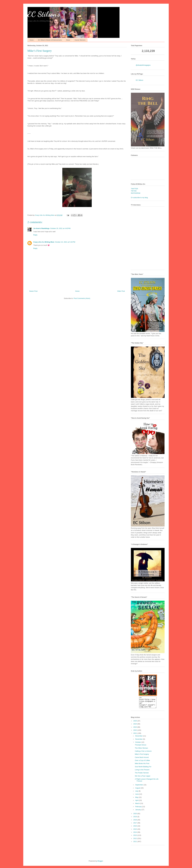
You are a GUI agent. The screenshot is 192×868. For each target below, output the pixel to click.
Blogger (100, 863)
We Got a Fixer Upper (143, 778)
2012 (135, 841)
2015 (135, 831)
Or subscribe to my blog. (140, 198)
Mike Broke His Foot (142, 766)
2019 (135, 819)
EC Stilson (140, 80)
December (139, 738)
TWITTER (134, 189)
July (137, 793)
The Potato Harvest (142, 775)
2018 (135, 822)
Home (32, 40)
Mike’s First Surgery (142, 756)
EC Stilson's (44, 14)
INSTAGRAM (136, 193)
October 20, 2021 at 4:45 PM (60, 228)
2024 (135, 726)
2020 (135, 816)
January (138, 812)
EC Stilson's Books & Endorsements (50, 40)
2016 (135, 828)
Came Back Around (142, 760)
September (139, 787)
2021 (135, 735)
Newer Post (33, 291)
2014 (135, 834)
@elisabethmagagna (143, 65)
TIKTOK (134, 191)
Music (68, 40)
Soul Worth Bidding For (143, 769)
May (137, 799)
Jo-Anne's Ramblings (41, 228)
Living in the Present (142, 772)
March (138, 806)
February (139, 809)
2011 (135, 844)
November (139, 741)
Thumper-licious (140, 747)
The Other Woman (141, 750)
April (137, 803)
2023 (135, 729)
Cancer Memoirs (80, 40)
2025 (135, 723)
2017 (135, 825)
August (138, 790)
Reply (35, 235)
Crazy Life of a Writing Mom (44, 242)
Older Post (121, 291)
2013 (135, 837)
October (138, 744)
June (137, 796)
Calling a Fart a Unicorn (143, 753)
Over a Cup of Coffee (142, 763)
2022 (135, 732)
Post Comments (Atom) (82, 298)
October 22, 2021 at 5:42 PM (65, 242)
